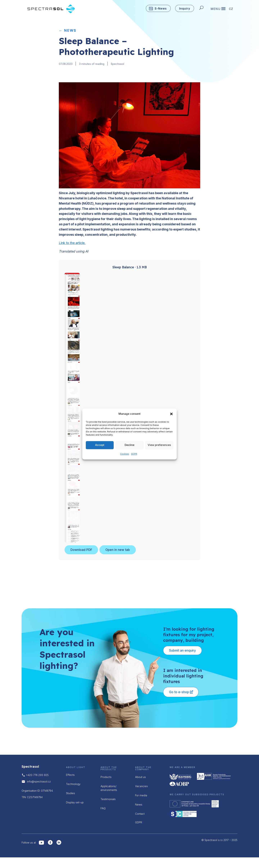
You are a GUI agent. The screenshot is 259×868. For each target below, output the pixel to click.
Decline (129, 445)
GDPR (134, 454)
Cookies (125, 454)
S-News (161, 8)
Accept (100, 445)
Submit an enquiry (182, 650)
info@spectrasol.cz (39, 781)
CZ (231, 9)
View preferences (159, 445)
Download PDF (81, 550)
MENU (216, 9)
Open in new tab (118, 550)
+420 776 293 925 (37, 775)
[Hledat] (202, 8)
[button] (171, 414)
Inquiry (185, 8)
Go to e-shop (179, 692)
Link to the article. (72, 243)
